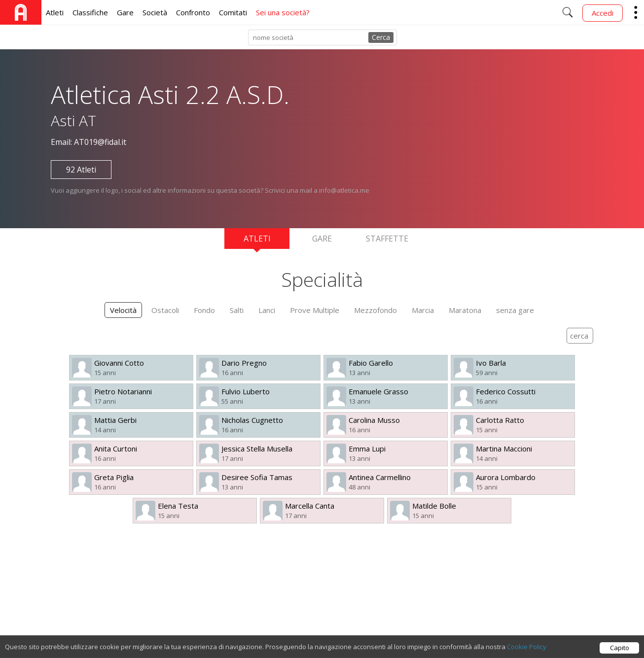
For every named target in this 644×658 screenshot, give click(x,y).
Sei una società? (283, 12)
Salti (237, 310)
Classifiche (90, 12)
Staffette (387, 239)
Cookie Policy (527, 654)
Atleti (55, 12)
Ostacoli (165, 310)
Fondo (204, 310)
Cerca (381, 37)
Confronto (193, 12)
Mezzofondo (376, 310)
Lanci (267, 310)
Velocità (123, 310)
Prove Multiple (315, 310)
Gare (125, 12)
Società (155, 12)
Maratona (465, 310)
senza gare (515, 310)
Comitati (233, 12)
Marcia (423, 310)
